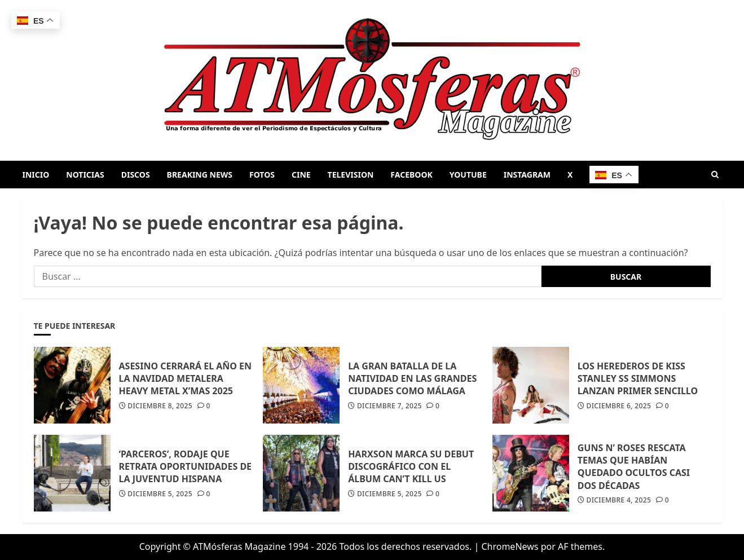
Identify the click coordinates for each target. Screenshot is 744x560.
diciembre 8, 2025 (160, 406)
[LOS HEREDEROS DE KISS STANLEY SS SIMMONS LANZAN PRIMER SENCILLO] (531, 385)
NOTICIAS (85, 175)
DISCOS (136, 175)
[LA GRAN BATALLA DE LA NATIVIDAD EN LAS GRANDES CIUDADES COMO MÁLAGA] (301, 385)
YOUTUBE (468, 175)
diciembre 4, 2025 (619, 500)
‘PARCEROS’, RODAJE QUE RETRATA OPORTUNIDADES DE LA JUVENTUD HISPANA (186, 467)
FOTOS (262, 175)
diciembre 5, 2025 (160, 494)
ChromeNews (510, 546)
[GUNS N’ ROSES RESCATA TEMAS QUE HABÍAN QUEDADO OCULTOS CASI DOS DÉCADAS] (531, 473)
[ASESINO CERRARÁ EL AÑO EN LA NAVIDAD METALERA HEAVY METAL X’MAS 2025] (72, 385)
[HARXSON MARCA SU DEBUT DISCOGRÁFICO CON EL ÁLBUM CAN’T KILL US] (301, 473)
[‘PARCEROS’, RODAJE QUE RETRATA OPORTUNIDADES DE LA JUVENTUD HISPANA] (72, 473)
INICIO (36, 175)
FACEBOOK (411, 175)
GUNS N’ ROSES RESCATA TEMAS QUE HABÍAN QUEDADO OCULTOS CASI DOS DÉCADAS (634, 467)
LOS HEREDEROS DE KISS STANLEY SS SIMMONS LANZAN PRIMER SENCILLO (638, 379)
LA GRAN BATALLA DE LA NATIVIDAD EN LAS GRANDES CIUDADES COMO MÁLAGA (412, 379)
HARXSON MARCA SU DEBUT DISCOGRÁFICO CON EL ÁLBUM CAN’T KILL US (411, 467)
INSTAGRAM (527, 175)
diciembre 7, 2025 (389, 406)
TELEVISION (351, 175)
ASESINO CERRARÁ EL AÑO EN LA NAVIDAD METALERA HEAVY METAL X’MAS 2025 (186, 379)
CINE (301, 175)
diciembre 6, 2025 (619, 406)
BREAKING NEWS (200, 175)
